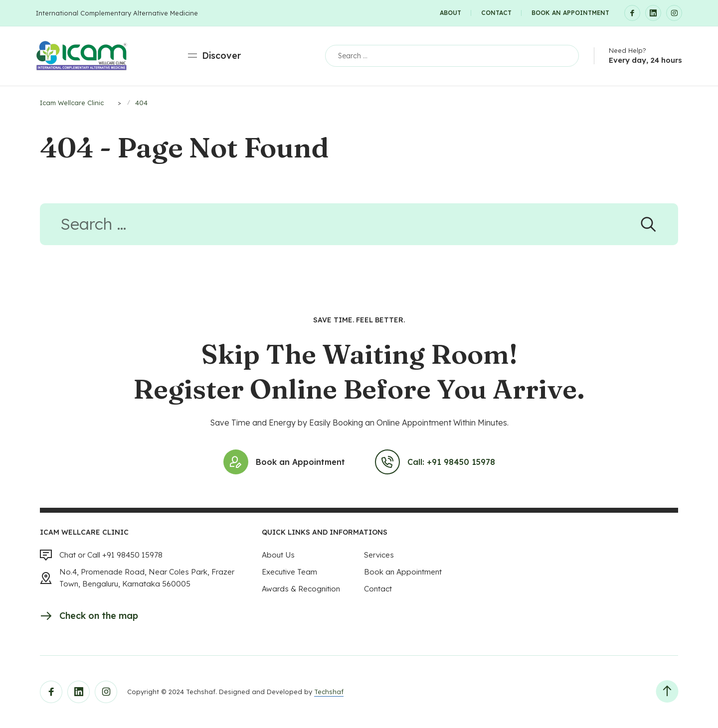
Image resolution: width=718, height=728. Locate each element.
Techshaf (329, 692)
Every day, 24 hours (645, 60)
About (450, 13)
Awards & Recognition (301, 589)
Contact (496, 13)
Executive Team (289, 572)
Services (379, 555)
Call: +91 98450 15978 (435, 462)
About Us (278, 555)
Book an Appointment (570, 13)
